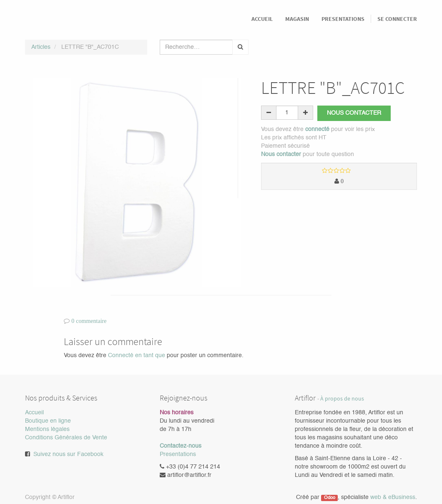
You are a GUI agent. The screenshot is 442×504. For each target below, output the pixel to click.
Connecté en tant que (137, 355)
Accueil (34, 413)
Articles (41, 47)
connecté (317, 129)
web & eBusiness (393, 497)
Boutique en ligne (48, 421)
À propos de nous (342, 399)
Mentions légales (47, 429)
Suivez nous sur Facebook (68, 454)
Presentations (178, 454)
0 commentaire (89, 321)
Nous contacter (354, 113)
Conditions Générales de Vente (66, 438)
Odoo (330, 498)
